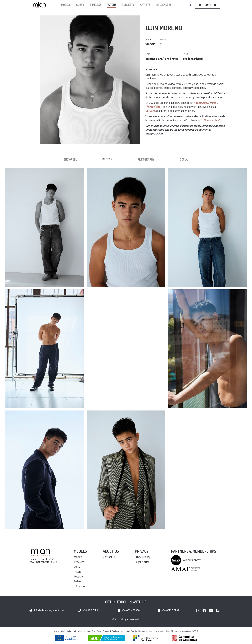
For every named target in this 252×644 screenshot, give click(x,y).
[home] (40, 5)
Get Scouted (207, 5)
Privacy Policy (143, 557)
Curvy (80, 5)
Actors (112, 5)
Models (78, 557)
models (66, 5)
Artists (145, 5)
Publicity (128, 5)
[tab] (70, 160)
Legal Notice (142, 562)
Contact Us (109, 557)
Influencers (164, 5)
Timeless (96, 5)
